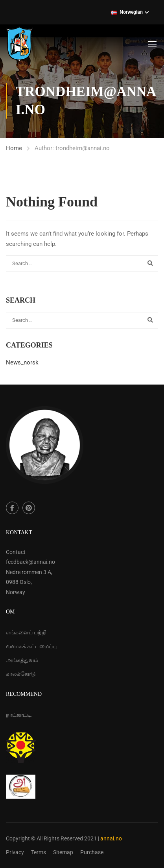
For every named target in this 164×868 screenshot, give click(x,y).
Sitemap (63, 852)
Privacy (15, 852)
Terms (39, 852)
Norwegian (127, 12)
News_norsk (22, 362)
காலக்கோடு (21, 674)
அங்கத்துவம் (22, 660)
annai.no (111, 838)
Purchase (92, 852)
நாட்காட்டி (19, 715)
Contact (16, 552)
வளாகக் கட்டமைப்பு (31, 646)
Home (14, 148)
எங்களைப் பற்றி (26, 632)
